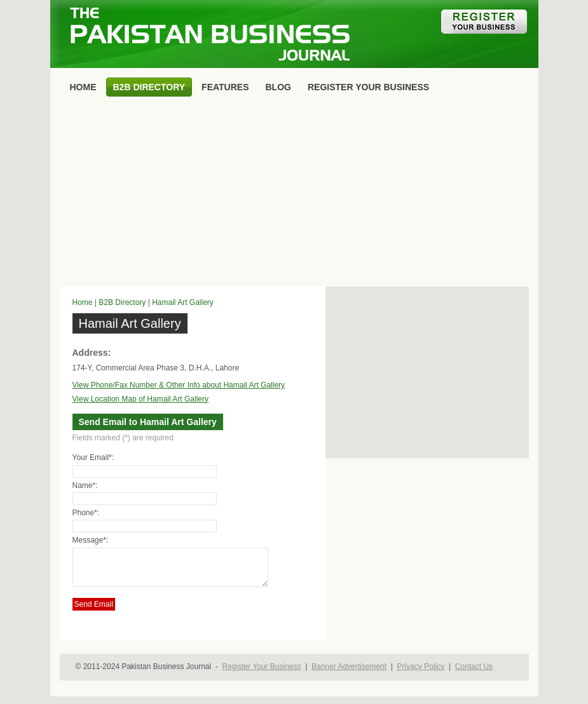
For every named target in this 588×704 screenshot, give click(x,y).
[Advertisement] (294, 194)
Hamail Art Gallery (183, 302)
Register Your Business (261, 674)
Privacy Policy (421, 674)
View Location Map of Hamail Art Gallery (141, 399)
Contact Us (474, 674)
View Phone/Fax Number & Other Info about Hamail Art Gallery (179, 385)
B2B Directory (122, 302)
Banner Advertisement (349, 674)
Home (83, 302)
